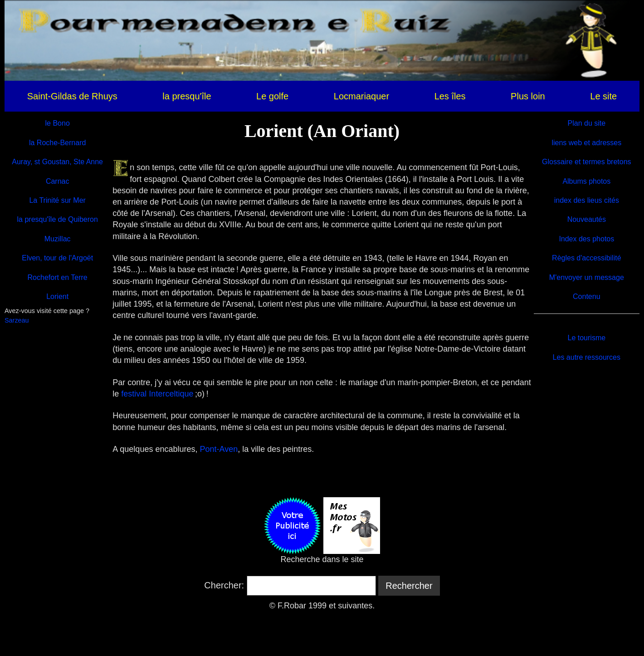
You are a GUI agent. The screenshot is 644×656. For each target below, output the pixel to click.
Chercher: (224, 585)
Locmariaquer (361, 96)
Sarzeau (17, 320)
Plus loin (528, 96)
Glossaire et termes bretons (587, 162)
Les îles (450, 96)
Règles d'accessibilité (586, 258)
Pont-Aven (219, 449)
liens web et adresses (586, 143)
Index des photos (586, 239)
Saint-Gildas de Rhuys (72, 96)
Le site (603, 96)
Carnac (58, 181)
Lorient (57, 296)
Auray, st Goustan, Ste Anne (57, 162)
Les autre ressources (587, 357)
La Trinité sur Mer (57, 200)
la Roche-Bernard (57, 143)
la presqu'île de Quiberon (58, 219)
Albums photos (586, 181)
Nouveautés (587, 219)
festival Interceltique (157, 394)
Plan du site (587, 123)
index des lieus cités (587, 200)
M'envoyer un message (587, 277)
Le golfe (272, 96)
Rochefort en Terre (58, 277)
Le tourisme (587, 338)
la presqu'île (187, 96)
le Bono (58, 123)
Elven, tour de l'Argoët (57, 258)
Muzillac (58, 239)
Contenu (587, 296)
